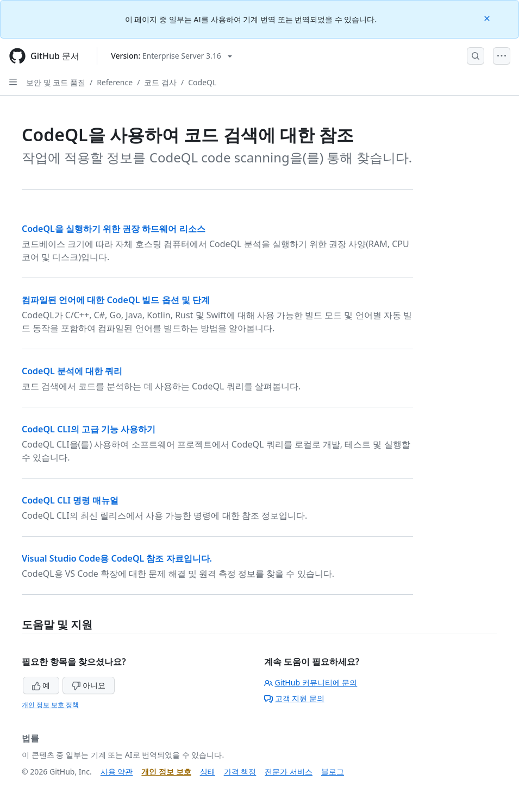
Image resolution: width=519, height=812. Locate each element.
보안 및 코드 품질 (56, 82)
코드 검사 (160, 82)
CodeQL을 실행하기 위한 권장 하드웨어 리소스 (114, 229)
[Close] (488, 18)
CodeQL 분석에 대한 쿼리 (72, 371)
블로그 (333, 772)
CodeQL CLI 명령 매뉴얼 (70, 500)
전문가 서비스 (289, 772)
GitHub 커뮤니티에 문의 (311, 682)
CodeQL (202, 82)
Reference (115, 82)
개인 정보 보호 (166, 772)
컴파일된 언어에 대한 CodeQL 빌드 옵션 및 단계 (116, 300)
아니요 (89, 685)
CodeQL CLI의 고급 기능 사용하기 (89, 429)
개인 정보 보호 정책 (50, 705)
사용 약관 (117, 772)
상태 (208, 772)
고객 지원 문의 (294, 698)
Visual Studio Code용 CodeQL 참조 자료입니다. (117, 558)
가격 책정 (240, 772)
